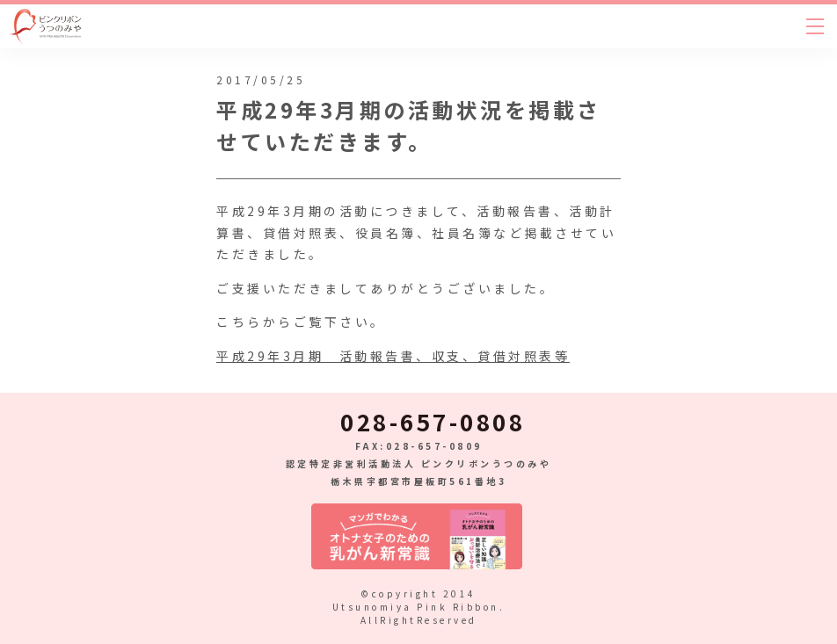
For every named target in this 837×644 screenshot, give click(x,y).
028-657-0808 (433, 422)
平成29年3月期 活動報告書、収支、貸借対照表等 (393, 356)
